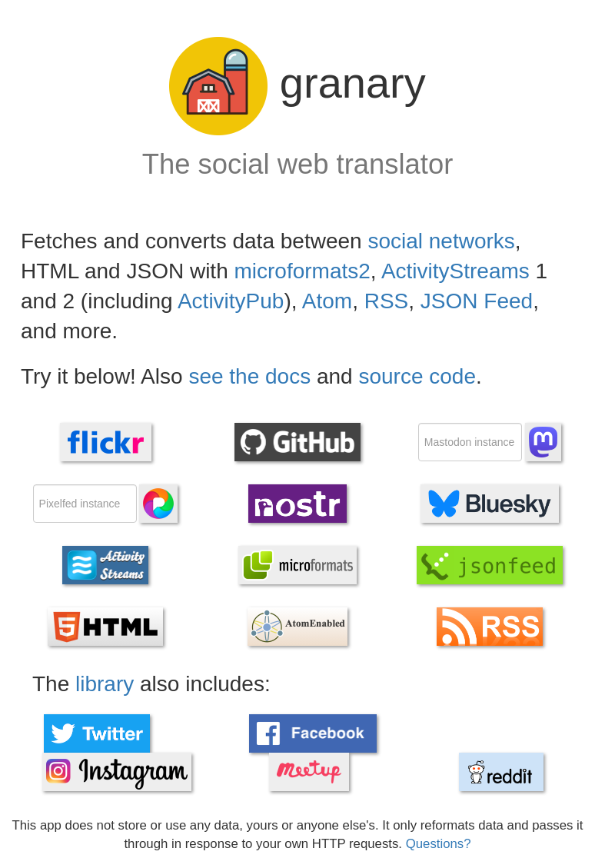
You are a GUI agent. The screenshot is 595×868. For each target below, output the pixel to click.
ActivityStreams (455, 271)
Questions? (439, 844)
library (105, 684)
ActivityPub (231, 301)
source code (417, 376)
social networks (441, 241)
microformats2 (302, 271)
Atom (327, 301)
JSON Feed (477, 301)
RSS (387, 301)
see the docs (249, 376)
